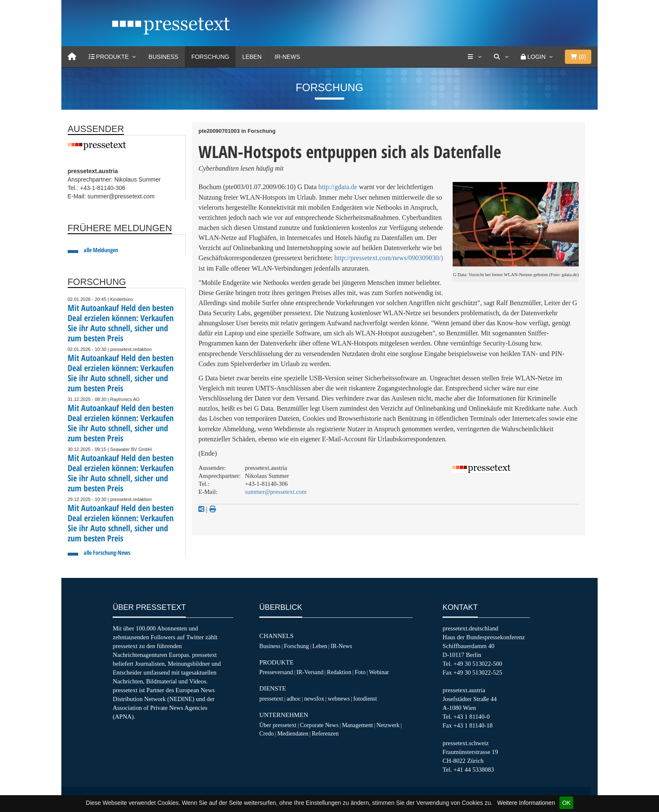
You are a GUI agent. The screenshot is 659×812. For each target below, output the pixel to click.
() (578, 57)
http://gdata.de (338, 187)
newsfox (314, 699)
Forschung (210, 57)
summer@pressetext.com (276, 492)
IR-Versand (310, 672)
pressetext (271, 699)
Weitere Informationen (526, 803)
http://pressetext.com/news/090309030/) (389, 258)
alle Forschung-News (107, 552)
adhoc (294, 699)
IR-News (287, 57)
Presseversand (276, 672)
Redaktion (339, 672)
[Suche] (501, 57)
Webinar (379, 672)
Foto (360, 672)
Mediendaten (293, 733)
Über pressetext (278, 725)
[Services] (474, 57)
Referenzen (325, 733)
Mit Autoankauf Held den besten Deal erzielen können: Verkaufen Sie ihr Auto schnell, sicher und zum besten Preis (121, 323)
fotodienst (365, 699)
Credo (266, 733)
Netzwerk (388, 725)
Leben (252, 57)
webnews (339, 699)
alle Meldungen (101, 250)
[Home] (72, 57)
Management (358, 725)
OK (566, 803)
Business (163, 57)
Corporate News (319, 725)
